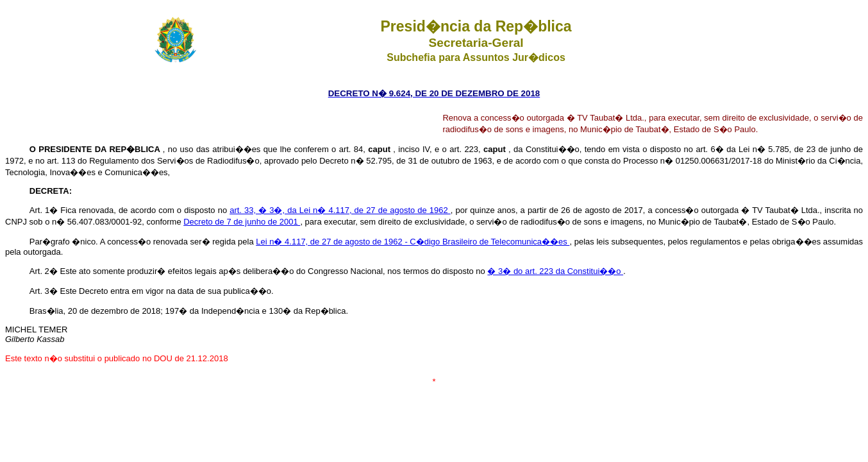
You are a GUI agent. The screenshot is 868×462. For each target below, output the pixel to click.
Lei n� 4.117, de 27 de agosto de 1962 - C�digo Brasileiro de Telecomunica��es (413, 242)
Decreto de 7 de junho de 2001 (242, 222)
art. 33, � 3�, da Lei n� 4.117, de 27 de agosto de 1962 (340, 210)
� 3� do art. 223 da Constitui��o (555, 271)
